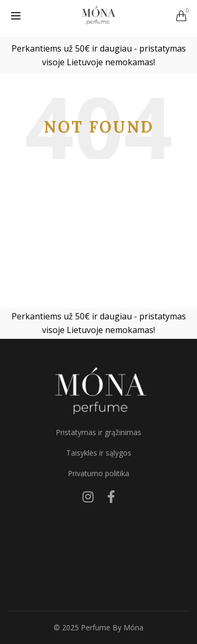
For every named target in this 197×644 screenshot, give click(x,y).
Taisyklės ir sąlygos (99, 453)
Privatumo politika (98, 473)
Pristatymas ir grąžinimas (98, 432)
